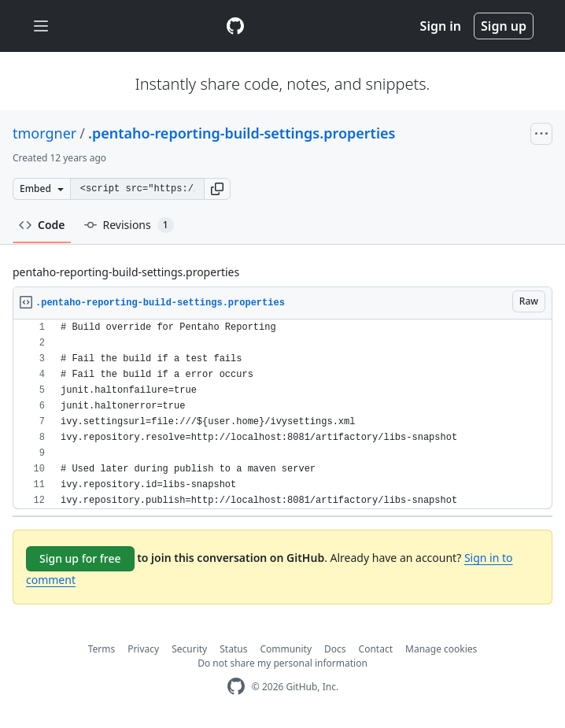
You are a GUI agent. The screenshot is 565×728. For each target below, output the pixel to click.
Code (42, 225)
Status (233, 649)
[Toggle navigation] (41, 26)
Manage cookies (441, 649)
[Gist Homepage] (235, 26)
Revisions (129, 225)
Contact (376, 649)
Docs (335, 649)
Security (189, 649)
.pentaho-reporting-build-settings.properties (242, 133)
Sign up (504, 26)
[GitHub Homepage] (236, 687)
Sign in (441, 26)
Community (286, 649)
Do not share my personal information (282, 663)
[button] (217, 189)
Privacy (143, 649)
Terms (102, 649)
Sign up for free (80, 558)
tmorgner (44, 133)
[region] (282, 414)
